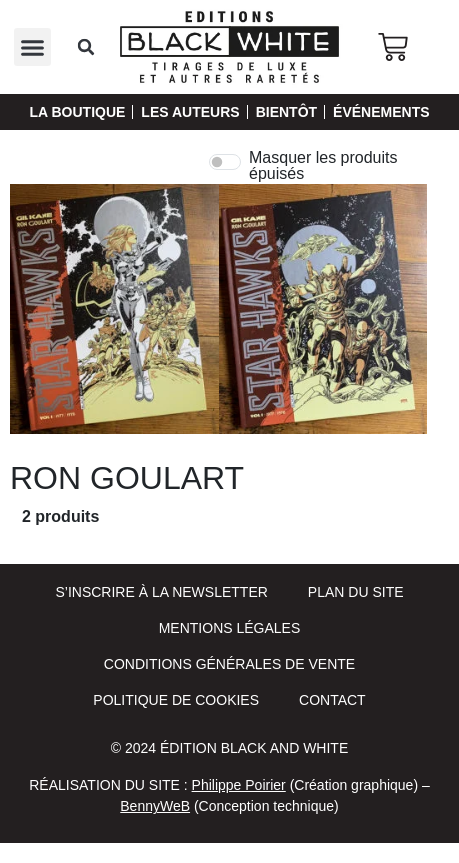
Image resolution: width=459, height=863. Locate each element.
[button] (33, 47)
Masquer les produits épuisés (323, 166)
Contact (332, 700)
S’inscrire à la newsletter (161, 592)
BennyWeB (155, 806)
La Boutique (77, 112)
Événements (381, 112)
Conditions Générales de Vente (229, 664)
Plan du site (356, 592)
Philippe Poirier (239, 785)
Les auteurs (190, 112)
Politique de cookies (176, 700)
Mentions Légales (230, 628)
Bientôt (286, 112)
